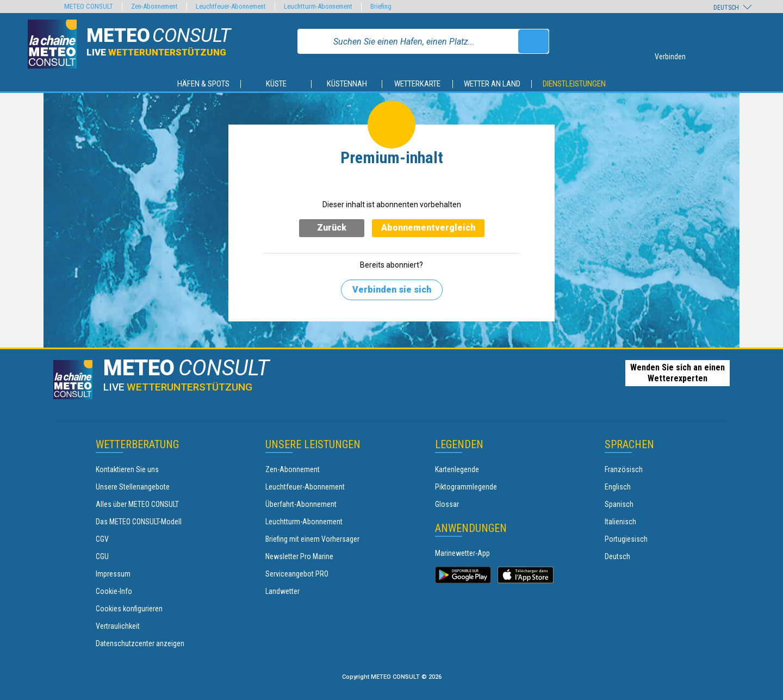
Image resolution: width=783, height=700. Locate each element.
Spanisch (619, 504)
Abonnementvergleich (428, 228)
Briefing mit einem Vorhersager (312, 539)
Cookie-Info (114, 591)
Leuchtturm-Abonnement (304, 522)
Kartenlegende (457, 469)
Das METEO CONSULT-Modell (139, 522)
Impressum (113, 574)
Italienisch (620, 522)
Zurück (332, 228)
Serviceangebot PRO (297, 574)
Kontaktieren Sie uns (127, 469)
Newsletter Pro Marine (299, 556)
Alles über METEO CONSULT (137, 504)
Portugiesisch (626, 539)
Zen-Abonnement (293, 469)
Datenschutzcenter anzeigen (140, 643)
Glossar (447, 504)
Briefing (381, 6)
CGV (102, 539)
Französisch (624, 469)
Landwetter (282, 591)
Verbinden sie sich (392, 290)
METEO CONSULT (89, 6)
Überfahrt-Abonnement (301, 504)
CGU (102, 556)
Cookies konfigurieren (129, 609)
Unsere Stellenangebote (133, 487)
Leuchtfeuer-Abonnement (305, 487)
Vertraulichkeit (118, 626)
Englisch (618, 487)
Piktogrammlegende (466, 487)
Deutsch (617, 556)
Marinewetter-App (462, 553)
